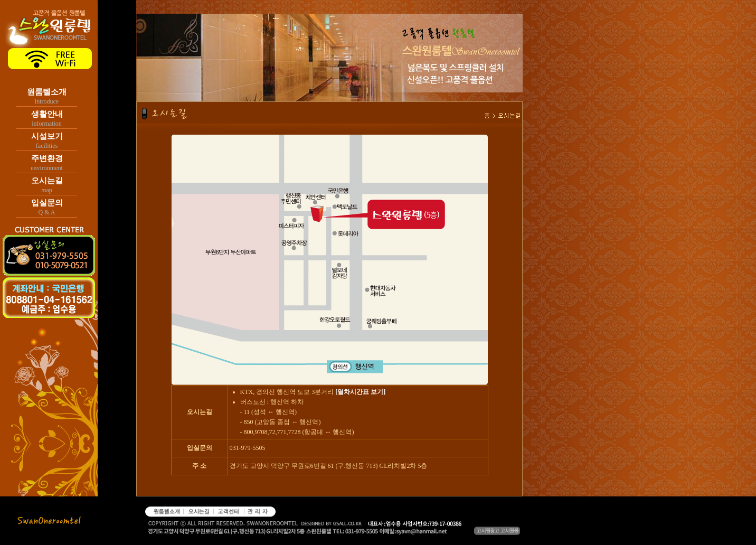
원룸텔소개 (47, 92)
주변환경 (47, 158)
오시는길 (47, 181)
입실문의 (47, 203)
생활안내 (47, 114)
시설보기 (47, 136)
